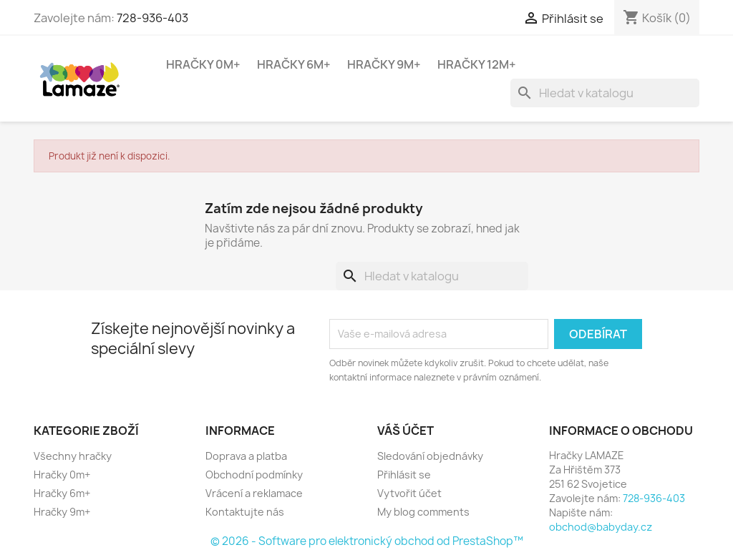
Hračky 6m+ (294, 64)
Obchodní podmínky (254, 475)
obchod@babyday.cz (601, 527)
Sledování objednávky (430, 456)
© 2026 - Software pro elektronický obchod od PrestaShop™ (367, 541)
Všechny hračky (73, 456)
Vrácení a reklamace (254, 493)
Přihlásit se (404, 475)
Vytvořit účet (409, 493)
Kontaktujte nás (245, 512)
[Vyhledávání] (605, 93)
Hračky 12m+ (477, 64)
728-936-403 (152, 18)
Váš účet (406, 431)
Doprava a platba (246, 456)
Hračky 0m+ (203, 64)
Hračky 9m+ (384, 64)
